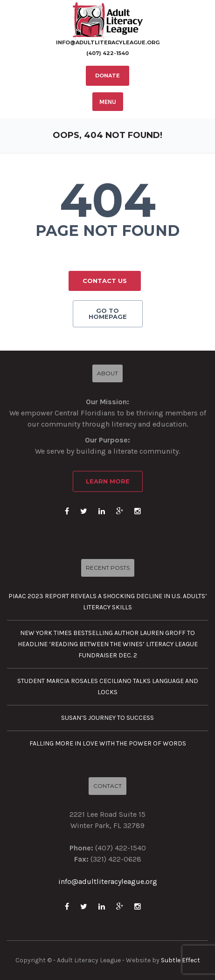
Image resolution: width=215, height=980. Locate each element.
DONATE (107, 76)
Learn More (108, 481)
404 (108, 200)
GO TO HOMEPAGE (108, 314)
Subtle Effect (180, 960)
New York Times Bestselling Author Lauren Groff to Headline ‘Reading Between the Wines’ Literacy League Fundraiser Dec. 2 (108, 644)
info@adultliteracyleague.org (108, 43)
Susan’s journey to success (107, 718)
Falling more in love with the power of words (108, 743)
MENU (108, 102)
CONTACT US (105, 281)
